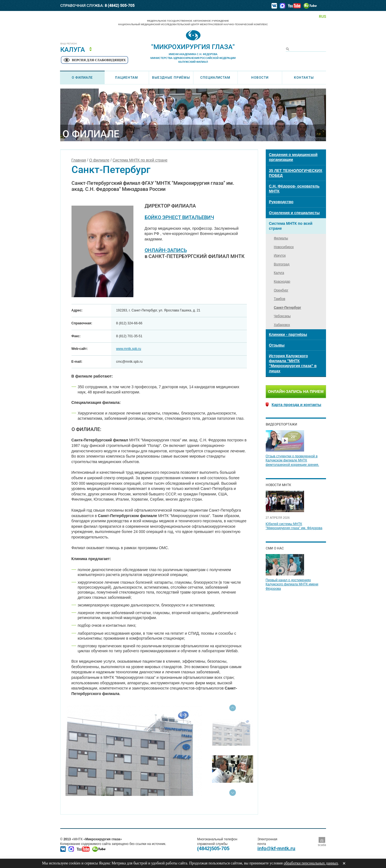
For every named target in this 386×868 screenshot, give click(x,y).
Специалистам (215, 78)
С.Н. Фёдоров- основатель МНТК (294, 189)
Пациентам (127, 78)
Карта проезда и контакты (297, 405)
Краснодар (282, 282)
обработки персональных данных (311, 863)
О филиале (82, 78)
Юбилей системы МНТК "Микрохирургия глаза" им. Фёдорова (294, 526)
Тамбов (280, 299)
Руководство (281, 202)
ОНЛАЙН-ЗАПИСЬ (166, 250)
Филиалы (281, 238)
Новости (260, 78)
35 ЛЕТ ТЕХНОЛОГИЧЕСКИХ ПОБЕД (296, 173)
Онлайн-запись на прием (296, 392)
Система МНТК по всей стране (140, 160)
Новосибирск (284, 247)
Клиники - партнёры (288, 334)
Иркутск (280, 256)
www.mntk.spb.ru (129, 349)
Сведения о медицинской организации (293, 157)
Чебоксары (282, 316)
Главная (79, 160)
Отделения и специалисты (294, 213)
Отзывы (277, 345)
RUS (322, 16)
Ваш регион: (69, 44)
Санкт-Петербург (288, 308)
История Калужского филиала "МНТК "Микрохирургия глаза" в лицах (293, 363)
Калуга (73, 50)
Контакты (304, 78)
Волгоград (282, 264)
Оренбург (281, 290)
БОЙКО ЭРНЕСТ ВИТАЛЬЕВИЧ (179, 217)
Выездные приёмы (171, 78)
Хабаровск (282, 325)
